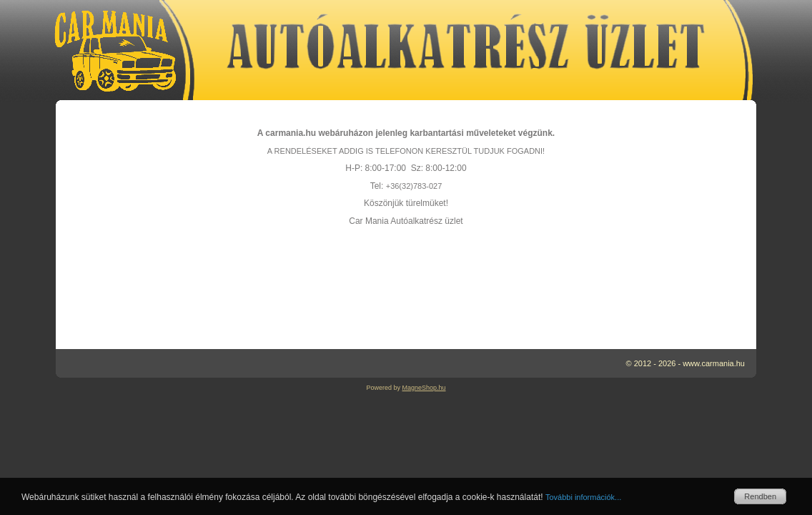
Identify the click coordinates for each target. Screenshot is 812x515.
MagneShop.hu (424, 388)
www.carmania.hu (714, 363)
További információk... (583, 497)
